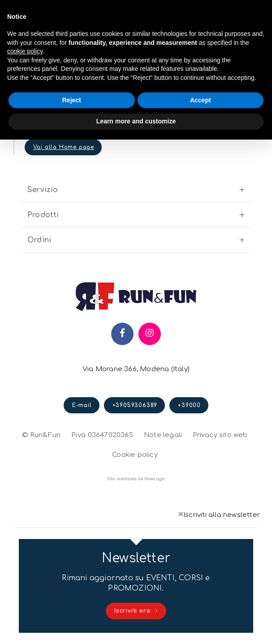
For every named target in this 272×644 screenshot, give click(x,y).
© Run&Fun (41, 435)
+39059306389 (135, 405)
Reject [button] (72, 100)
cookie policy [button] (25, 51)
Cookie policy (135, 454)
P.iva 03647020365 (102, 435)
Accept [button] (201, 100)
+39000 (189, 405)
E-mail (82, 405)
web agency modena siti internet (136, 479)
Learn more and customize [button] (136, 121)
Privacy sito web (220, 434)
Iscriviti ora (136, 611)
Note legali (163, 435)
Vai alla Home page (64, 147)
